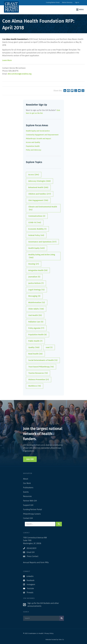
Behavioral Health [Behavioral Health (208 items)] (38, 187)
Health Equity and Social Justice (38, 131)
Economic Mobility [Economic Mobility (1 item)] (37, 229)
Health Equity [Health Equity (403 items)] (36, 248)
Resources (27, 496)
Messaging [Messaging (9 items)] (34, 296)
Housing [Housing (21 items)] (34, 264)
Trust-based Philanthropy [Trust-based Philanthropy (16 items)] (41, 367)
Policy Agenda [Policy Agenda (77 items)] (36, 328)
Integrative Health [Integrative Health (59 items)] (38, 270)
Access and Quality (33, 142)
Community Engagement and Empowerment (42, 135)
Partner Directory (67, 2)
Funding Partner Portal (53, 2)
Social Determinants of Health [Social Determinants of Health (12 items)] (43, 360)
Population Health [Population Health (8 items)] (37, 335)
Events (26, 492)
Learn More (7, 60)
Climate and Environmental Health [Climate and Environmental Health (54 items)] (43, 208)
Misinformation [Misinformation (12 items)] (37, 303)
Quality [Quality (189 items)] (34, 347)
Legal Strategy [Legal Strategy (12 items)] (36, 290)
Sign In (77, 2)
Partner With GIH (30, 501)
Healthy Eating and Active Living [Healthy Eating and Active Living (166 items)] (42, 256)
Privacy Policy (49, 633)
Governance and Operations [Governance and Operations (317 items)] (42, 242)
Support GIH (28, 505)
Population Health (33, 146)
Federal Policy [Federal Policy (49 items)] (36, 235)
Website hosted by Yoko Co (55, 640)
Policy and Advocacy (34, 150)
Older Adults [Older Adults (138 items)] (36, 309)
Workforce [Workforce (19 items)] (35, 386)
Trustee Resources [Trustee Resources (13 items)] (38, 373)
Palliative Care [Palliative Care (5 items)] (36, 322)
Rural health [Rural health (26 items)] (35, 354)
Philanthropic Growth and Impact (38, 139)
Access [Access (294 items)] (34, 175)
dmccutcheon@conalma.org (20, 74)
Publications (28, 488)
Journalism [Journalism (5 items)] (34, 277)
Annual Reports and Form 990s (36, 562)
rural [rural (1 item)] (49, 347)
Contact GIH (28, 518)
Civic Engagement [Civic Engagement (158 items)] (38, 200)
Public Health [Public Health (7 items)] (35, 341)
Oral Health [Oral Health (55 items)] (35, 315)
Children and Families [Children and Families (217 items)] (40, 194)
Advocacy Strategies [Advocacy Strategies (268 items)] (39, 181)
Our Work (27, 483)
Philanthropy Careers (32, 514)
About (26, 479)
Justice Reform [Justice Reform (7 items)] (36, 283)
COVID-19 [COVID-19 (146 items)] (35, 223)
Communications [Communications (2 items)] (37, 216)
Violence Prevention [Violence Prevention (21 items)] (39, 380)
